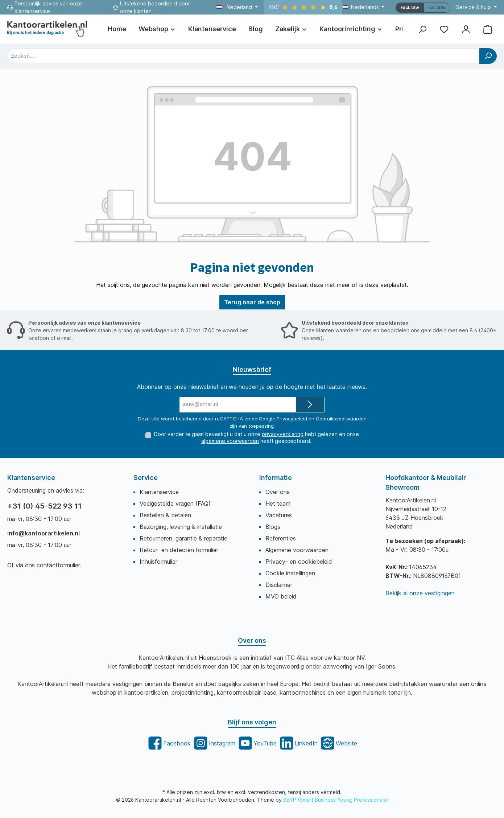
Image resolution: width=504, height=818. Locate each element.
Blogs (273, 527)
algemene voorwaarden (230, 441)
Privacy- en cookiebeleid (299, 562)
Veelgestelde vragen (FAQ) (175, 503)
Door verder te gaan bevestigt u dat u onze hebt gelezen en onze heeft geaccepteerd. (257, 437)
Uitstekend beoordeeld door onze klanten (355, 322)
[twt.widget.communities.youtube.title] (257, 743)
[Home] (117, 29)
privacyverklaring (283, 434)
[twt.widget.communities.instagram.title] (214, 743)
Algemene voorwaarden (297, 550)
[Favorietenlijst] (444, 29)
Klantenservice (159, 492)
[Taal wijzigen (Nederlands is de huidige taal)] (363, 7)
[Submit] (310, 405)
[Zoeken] (422, 29)
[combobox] (243, 56)
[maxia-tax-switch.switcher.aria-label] (437, 8)
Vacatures (279, 515)
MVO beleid (281, 596)
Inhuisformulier (158, 562)
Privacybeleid (292, 418)
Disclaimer (279, 585)
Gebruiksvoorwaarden (341, 418)
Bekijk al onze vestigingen (420, 593)
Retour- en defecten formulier (179, 550)
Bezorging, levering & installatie (181, 527)
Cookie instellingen (290, 573)
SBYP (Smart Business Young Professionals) (336, 800)
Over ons (278, 492)
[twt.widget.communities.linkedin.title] (298, 743)
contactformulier (58, 565)
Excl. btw (410, 8)
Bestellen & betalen (165, 515)
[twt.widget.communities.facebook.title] (169, 743)
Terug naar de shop (252, 302)
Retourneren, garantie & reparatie (183, 538)
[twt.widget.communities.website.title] (338, 743)
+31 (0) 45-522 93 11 (44, 506)
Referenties (281, 538)
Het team (278, 503)
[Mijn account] (466, 29)
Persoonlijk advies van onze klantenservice (84, 322)
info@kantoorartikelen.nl (44, 533)
